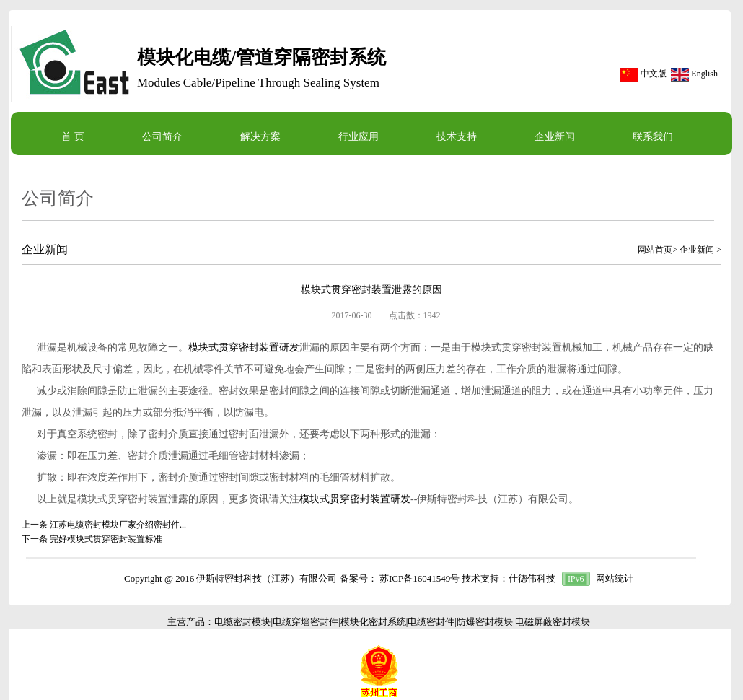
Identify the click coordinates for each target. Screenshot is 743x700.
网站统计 (615, 578)
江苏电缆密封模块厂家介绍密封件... (118, 525)
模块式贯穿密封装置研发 (244, 347)
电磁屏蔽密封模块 (553, 622)
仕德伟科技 (532, 578)
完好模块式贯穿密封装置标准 (106, 539)
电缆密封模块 (242, 622)
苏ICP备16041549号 (419, 578)
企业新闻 (697, 250)
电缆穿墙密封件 (305, 622)
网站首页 (655, 250)
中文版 (654, 74)
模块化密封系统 (373, 622)
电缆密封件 (431, 622)
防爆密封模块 (485, 622)
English (704, 74)
